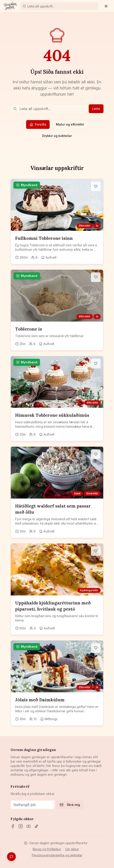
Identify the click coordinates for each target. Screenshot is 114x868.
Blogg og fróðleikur (47, 849)
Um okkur (72, 849)
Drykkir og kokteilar (57, 136)
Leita (96, 109)
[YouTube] (29, 826)
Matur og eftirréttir (70, 124)
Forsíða (38, 124)
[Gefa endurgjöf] (11, 857)
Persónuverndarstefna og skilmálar (57, 855)
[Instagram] (21, 826)
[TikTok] (36, 826)
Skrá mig (70, 805)
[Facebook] (13, 826)
